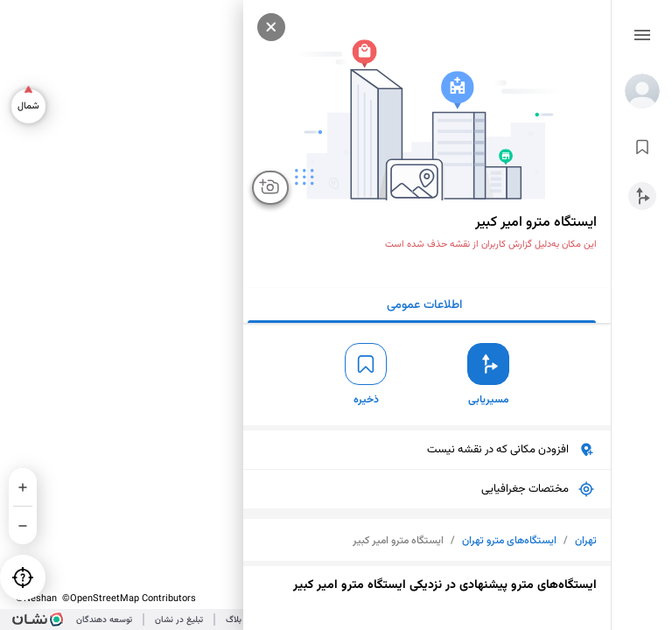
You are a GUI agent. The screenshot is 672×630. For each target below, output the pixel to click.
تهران (586, 541)
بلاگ (234, 620)
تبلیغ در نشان (179, 620)
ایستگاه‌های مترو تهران (509, 541)
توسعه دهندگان (104, 620)
